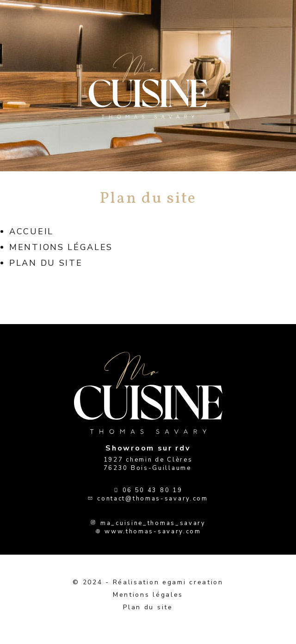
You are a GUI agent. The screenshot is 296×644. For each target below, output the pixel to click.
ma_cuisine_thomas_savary (153, 523)
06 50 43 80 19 (153, 490)
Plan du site (46, 263)
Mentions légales (61, 247)
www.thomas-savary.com (153, 531)
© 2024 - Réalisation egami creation (148, 582)
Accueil (31, 231)
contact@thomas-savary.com (153, 499)
